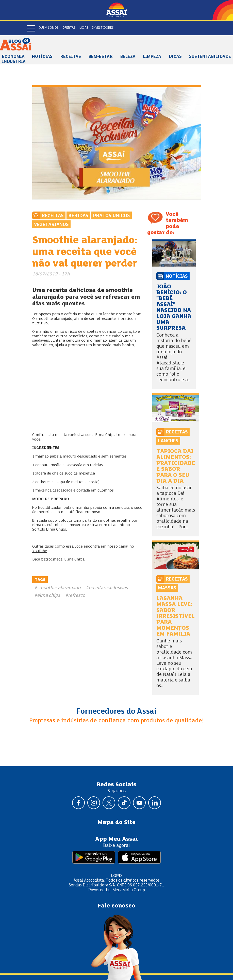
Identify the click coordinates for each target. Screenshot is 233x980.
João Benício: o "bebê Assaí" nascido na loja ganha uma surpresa (174, 308)
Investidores (103, 28)
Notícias (42, 57)
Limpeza (152, 57)
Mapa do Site (117, 822)
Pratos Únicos (111, 216)
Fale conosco (117, 906)
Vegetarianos (51, 225)
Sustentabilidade (210, 57)
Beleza (128, 57)
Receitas (71, 57)
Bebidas (78, 216)
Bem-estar (101, 57)
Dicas (175, 57)
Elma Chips (74, 559)
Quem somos (49, 28)
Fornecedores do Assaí (117, 712)
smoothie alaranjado (59, 588)
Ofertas (69, 28)
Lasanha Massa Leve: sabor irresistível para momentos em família (176, 616)
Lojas (84, 28)
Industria (14, 62)
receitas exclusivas (108, 588)
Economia (13, 57)
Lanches (168, 441)
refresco (77, 596)
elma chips (48, 596)
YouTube (40, 551)
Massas (167, 588)
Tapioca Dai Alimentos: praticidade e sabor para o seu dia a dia (176, 466)
